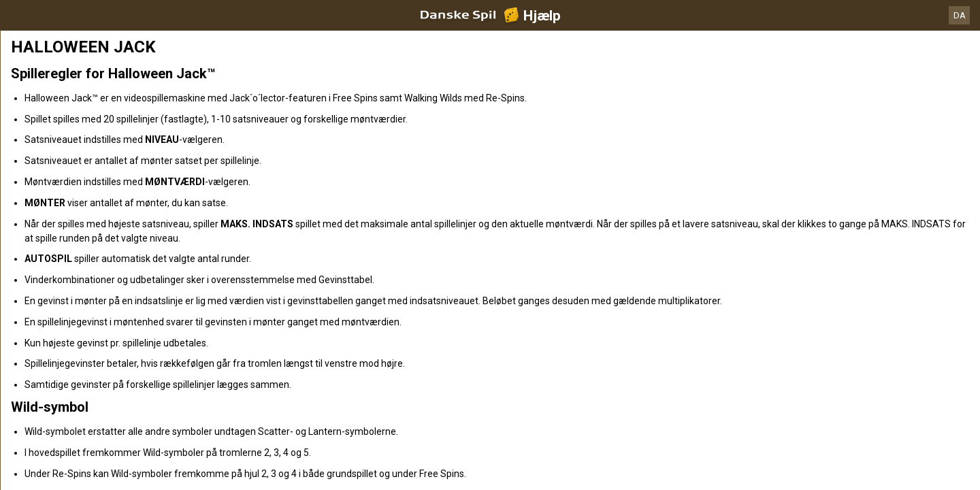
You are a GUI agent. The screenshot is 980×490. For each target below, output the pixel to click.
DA (960, 15)
